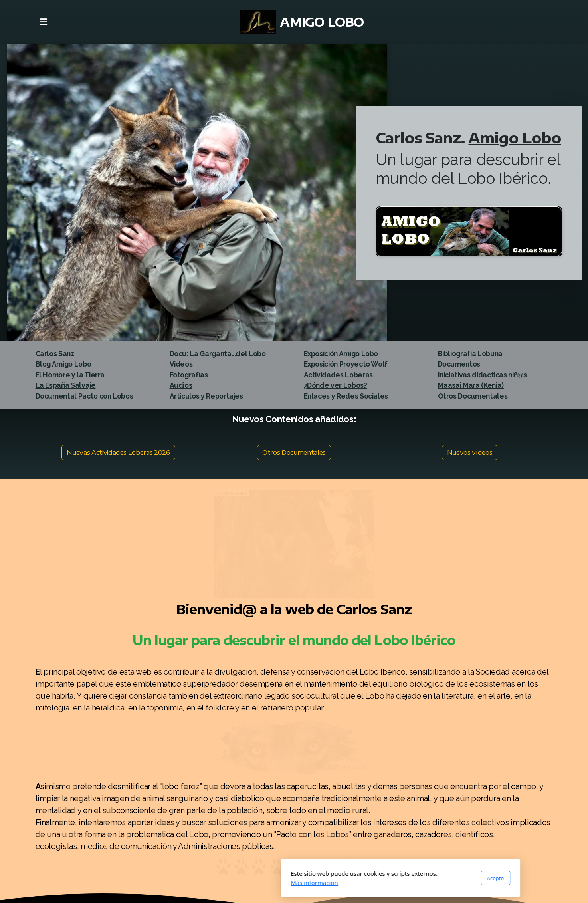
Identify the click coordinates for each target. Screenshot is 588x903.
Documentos (459, 364)
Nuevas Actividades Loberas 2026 (118, 452)
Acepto (389, 878)
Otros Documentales (294, 452)
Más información (208, 883)
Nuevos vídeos (470, 452)
